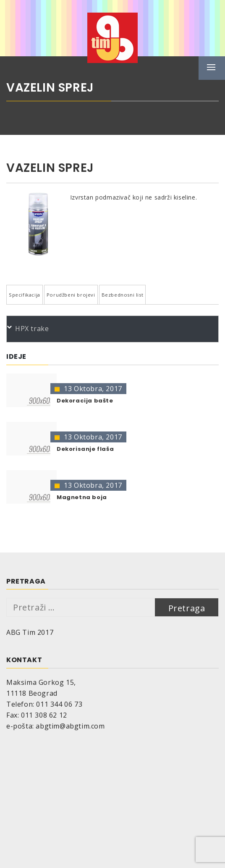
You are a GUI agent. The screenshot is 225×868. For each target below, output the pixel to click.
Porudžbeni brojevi (71, 295)
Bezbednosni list (123, 295)
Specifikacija (25, 295)
